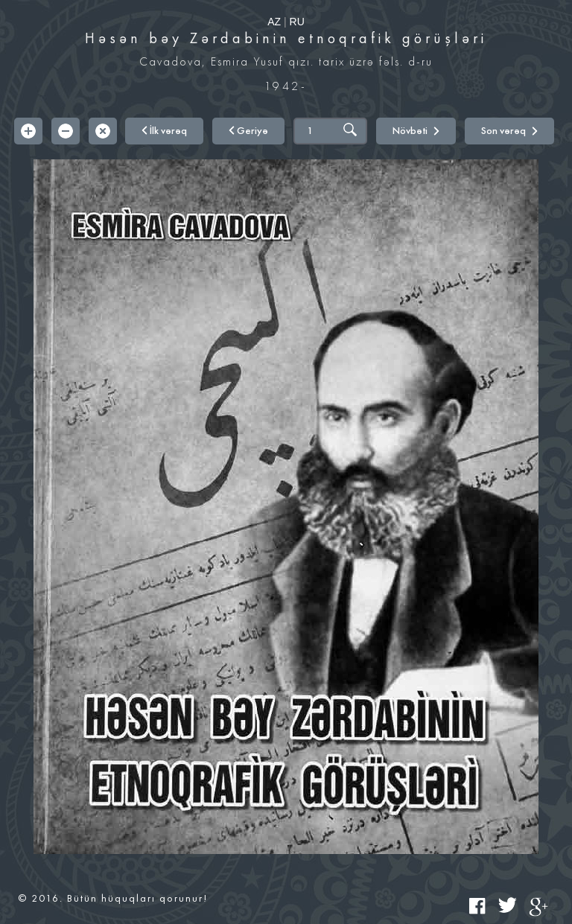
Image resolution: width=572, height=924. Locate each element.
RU (297, 22)
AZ (274, 22)
